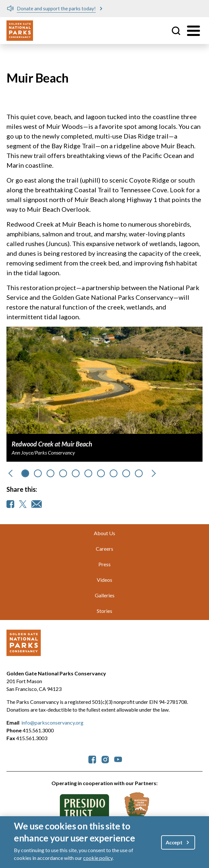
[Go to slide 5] (88, 473)
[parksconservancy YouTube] (118, 759)
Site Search (176, 31)
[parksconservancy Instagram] (105, 759)
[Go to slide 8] (126, 473)
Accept (174, 842)
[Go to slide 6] (101, 473)
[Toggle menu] (193, 31)
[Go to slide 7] (114, 473)
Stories (104, 611)
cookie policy (98, 858)
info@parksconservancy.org (52, 722)
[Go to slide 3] (63, 473)
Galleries (105, 595)
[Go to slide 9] (139, 473)
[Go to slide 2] (50, 473)
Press (104, 564)
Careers (104, 549)
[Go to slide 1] (38, 473)
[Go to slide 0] (25, 473)
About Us (104, 533)
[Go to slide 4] (76, 473)
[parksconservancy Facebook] (92, 759)
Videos (104, 580)
